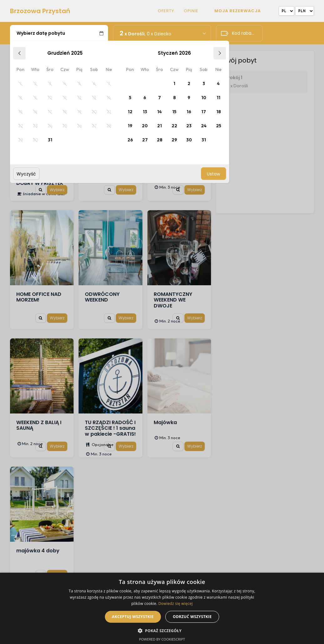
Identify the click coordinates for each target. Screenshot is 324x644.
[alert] (162, 608)
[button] (162, 630)
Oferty (166, 11)
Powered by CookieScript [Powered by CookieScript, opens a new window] (162, 639)
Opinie (191, 11)
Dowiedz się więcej (176, 603)
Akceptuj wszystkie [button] (133, 617)
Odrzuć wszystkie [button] (192, 617)
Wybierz (57, 190)
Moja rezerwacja (238, 11)
